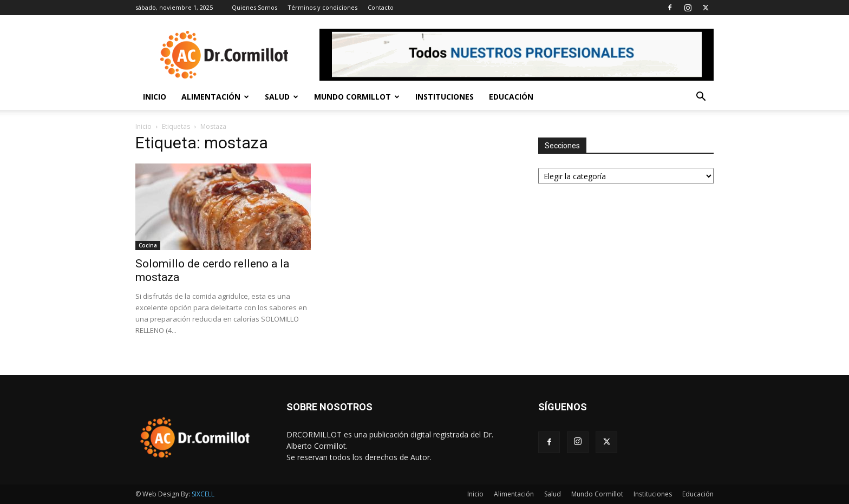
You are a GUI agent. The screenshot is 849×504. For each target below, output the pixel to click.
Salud (282, 97)
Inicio (155, 97)
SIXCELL (203, 494)
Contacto (381, 7)
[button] (701, 98)
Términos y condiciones (322, 7)
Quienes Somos (254, 7)
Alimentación (215, 97)
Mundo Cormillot (357, 97)
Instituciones (445, 97)
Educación (511, 97)
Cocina (148, 245)
